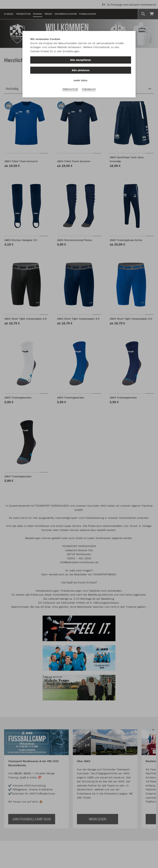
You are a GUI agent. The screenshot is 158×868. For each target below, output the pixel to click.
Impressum (89, 89)
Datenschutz (70, 89)
